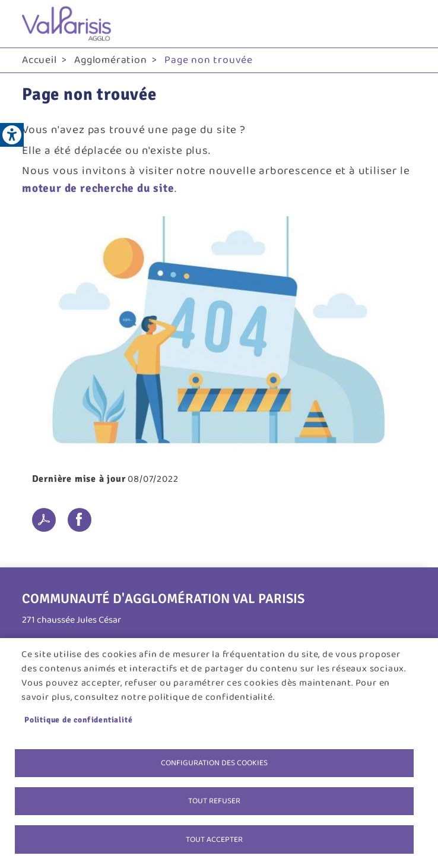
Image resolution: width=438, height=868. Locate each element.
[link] (12, 135)
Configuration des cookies (214, 762)
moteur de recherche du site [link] (98, 188)
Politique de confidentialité (78, 719)
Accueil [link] (39, 60)
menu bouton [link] (404, 24)
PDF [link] (44, 520)
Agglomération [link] (110, 60)
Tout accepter (214, 839)
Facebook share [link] (80, 520)
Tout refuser (214, 800)
